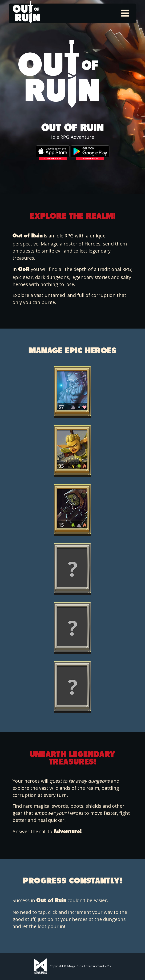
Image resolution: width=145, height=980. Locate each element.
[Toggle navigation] (125, 13)
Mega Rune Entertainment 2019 (89, 966)
